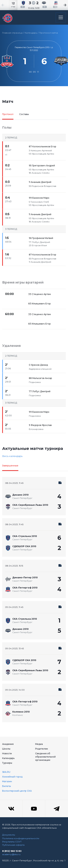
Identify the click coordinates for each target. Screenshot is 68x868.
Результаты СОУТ (12, 842)
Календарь (31, 33)
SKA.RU (6, 772)
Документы (9, 835)
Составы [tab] (24, 114)
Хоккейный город (12, 777)
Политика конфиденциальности (21, 838)
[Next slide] (61, 5)
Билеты (7, 786)
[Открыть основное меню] (61, 17)
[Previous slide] (7, 5)
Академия (8, 744)
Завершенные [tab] (10, 466)
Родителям (42, 749)
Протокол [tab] (8, 114)
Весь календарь (12, 456)
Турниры (7, 763)
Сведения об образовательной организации (45, 757)
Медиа (39, 744)
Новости (7, 753)
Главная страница (12, 33)
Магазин (7, 781)
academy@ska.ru (11, 854)
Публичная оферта (13, 845)
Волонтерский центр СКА (17, 791)
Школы (6, 749)
